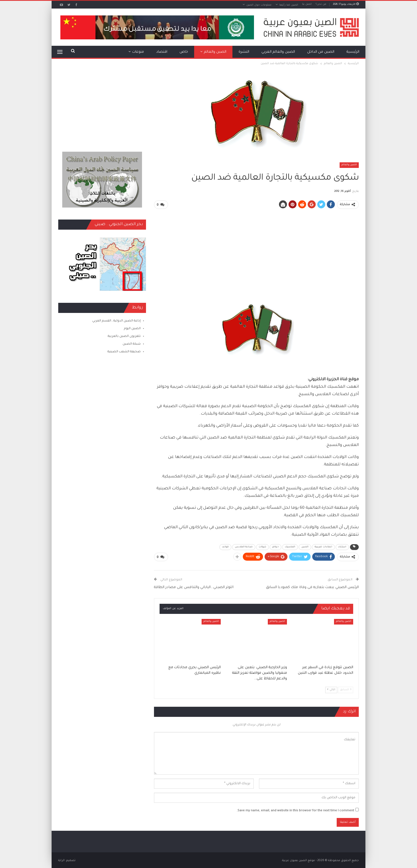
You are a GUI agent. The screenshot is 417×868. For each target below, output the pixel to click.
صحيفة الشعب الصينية (124, 352)
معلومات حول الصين (259, 5)
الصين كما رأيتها (289, 5)
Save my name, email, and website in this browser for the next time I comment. (295, 810)
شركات (263, 547)
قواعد (226, 547)
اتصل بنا (307, 4)
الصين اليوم (132, 329)
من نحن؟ (321, 4)
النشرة (244, 52)
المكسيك (290, 547)
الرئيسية (353, 52)
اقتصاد (162, 52)
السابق (346, 689)
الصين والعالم (215, 52)
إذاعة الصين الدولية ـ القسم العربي (116, 321)
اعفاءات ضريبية (323, 547)
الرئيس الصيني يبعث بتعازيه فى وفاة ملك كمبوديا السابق (312, 587)
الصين (305, 547)
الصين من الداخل (321, 52)
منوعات (138, 52)
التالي (331, 689)
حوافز (276, 547)
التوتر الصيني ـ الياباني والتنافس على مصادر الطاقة (194, 587)
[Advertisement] (256, 251)
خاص (184, 52)
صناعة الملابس (244, 547)
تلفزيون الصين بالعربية (124, 336)
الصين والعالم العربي (278, 52)
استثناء (342, 547)
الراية (61, 860)
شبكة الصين (132, 344)
